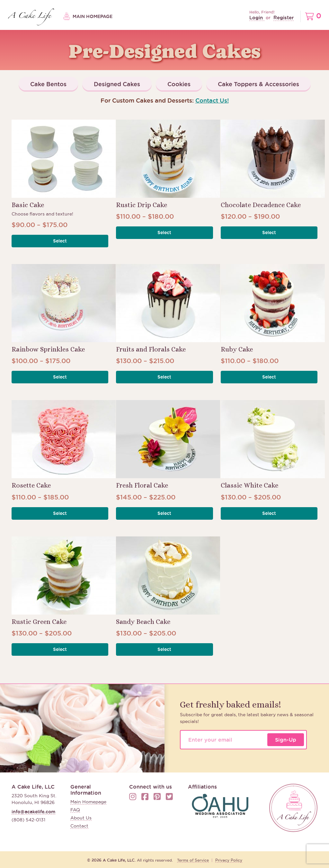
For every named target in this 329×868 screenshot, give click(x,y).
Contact (79, 826)
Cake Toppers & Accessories (258, 84)
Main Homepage (88, 17)
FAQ (75, 810)
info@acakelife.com (33, 812)
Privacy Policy (229, 860)
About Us (81, 818)
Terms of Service (193, 860)
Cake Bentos (48, 84)
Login (257, 18)
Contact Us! (212, 100)
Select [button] (60, 241)
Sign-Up (286, 740)
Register (284, 18)
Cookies (179, 84)
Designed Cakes (117, 84)
